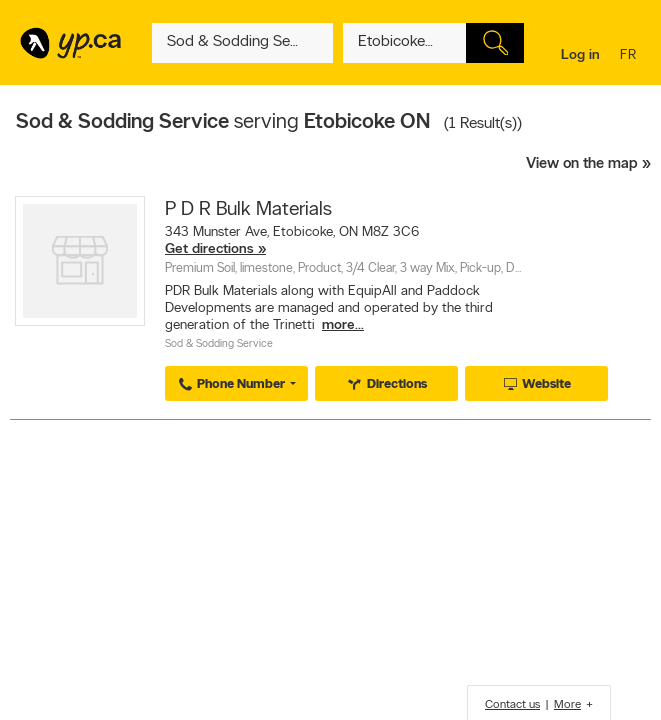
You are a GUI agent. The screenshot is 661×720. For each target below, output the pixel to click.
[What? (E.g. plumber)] (242, 43)
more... (343, 325)
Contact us (512, 705)
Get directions (209, 249)
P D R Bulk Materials (248, 210)
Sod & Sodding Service (219, 344)
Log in (580, 55)
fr (630, 56)
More (567, 705)
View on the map (582, 164)
